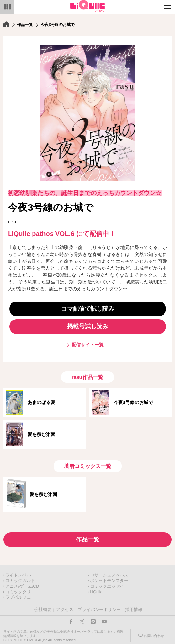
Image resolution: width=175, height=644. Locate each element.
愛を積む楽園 (41, 434)
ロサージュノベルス (109, 575)
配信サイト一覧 (88, 345)
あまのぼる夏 (41, 402)
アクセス (65, 610)
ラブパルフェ (18, 597)
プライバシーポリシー (99, 610)
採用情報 (134, 610)
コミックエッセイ (107, 586)
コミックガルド (20, 581)
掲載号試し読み (88, 326)
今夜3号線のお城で (133, 402)
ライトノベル (18, 575)
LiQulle (96, 592)
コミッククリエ (20, 592)
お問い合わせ (154, 636)
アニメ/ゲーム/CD (22, 586)
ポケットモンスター (109, 581)
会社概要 (43, 610)
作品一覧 (25, 25)
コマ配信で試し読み (88, 309)
